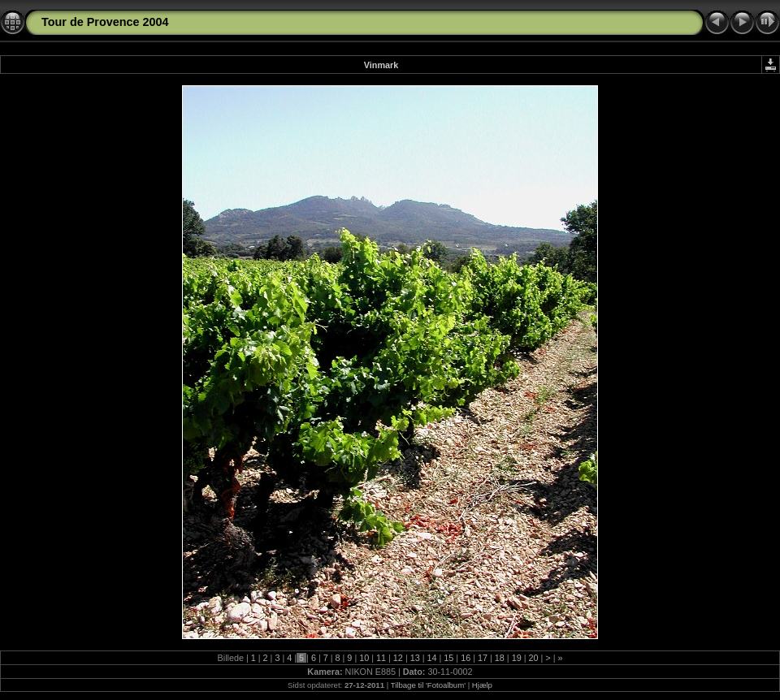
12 (398, 658)
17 (483, 658)
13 (415, 658)
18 (500, 658)
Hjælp (482, 685)
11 (381, 658)
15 (448, 658)
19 (517, 658)
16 (466, 658)
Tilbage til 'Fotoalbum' (428, 685)
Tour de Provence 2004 (105, 22)
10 (364, 658)
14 (432, 658)
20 (533, 658)
